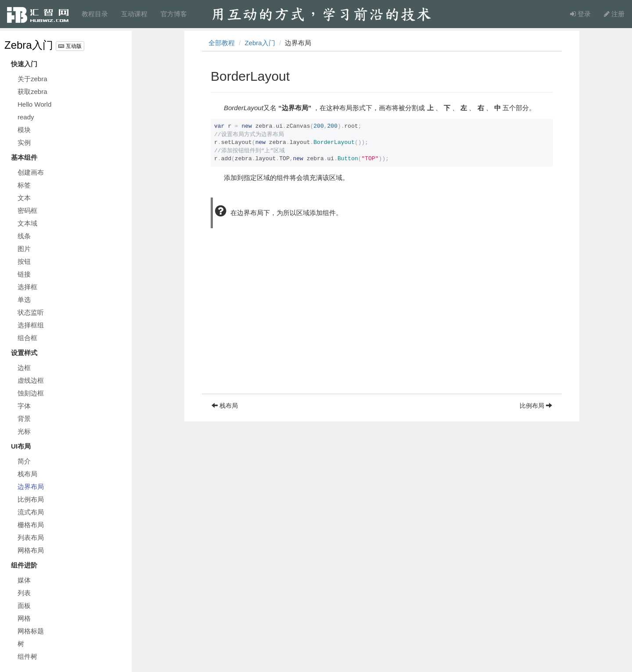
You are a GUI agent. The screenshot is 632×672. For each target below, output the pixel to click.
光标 (24, 431)
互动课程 (134, 14)
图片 (24, 249)
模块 (24, 130)
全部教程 (222, 43)
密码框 (27, 210)
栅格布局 (31, 525)
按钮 (24, 261)
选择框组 (31, 325)
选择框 (27, 287)
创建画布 (31, 172)
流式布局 (31, 512)
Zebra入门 (29, 45)
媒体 (24, 580)
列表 (24, 593)
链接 (24, 274)
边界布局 (31, 487)
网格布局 (31, 550)
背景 (24, 419)
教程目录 (95, 14)
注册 (614, 14)
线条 (24, 236)
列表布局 (31, 537)
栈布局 (27, 474)
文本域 (27, 223)
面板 (24, 606)
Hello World (34, 104)
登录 (580, 14)
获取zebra (32, 92)
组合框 (27, 338)
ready (26, 117)
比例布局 (31, 499)
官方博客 (174, 14)
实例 (24, 142)
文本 (24, 198)
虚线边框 (31, 380)
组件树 (27, 656)
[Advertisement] (382, 332)
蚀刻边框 (31, 393)
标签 (24, 185)
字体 (24, 406)
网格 (24, 618)
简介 (24, 461)
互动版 (70, 46)
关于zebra (32, 79)
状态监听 (31, 312)
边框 (24, 368)
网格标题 (31, 631)
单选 (24, 300)
